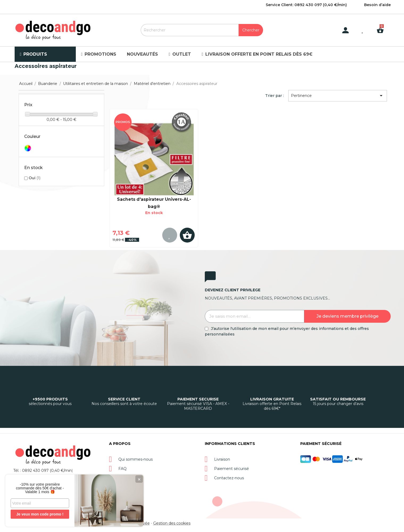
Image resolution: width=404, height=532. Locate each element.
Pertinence (338, 96)
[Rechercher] (202, 30)
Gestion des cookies (172, 523)
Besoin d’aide (377, 5)
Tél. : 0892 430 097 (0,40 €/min (43, 470)
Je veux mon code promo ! (40, 514)
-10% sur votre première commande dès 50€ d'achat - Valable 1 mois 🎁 (40, 488)
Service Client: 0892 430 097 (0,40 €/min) (306, 5)
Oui (35, 178)
